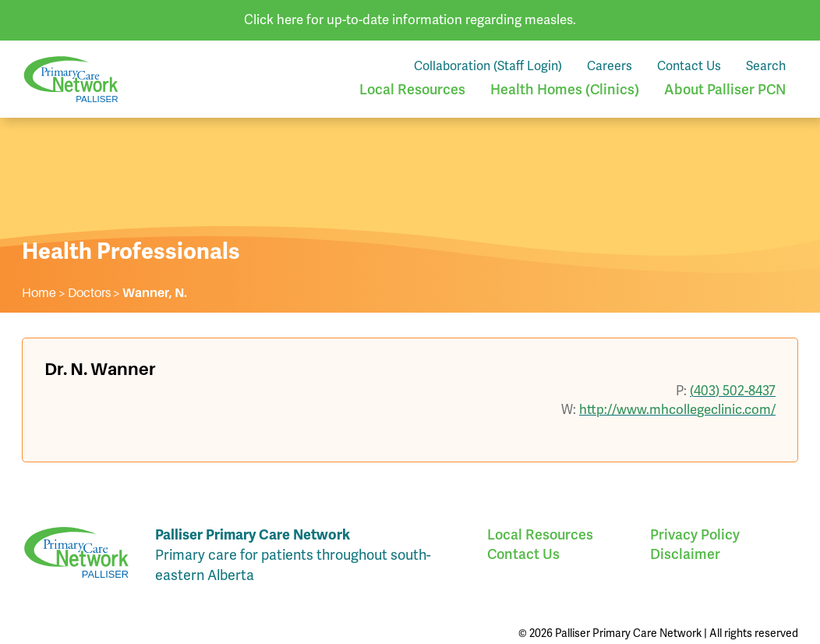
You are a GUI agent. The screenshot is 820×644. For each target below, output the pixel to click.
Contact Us (689, 66)
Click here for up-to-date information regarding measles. (410, 19)
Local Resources (412, 89)
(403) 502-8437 (733, 391)
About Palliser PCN (725, 89)
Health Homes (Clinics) (565, 89)
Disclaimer (685, 554)
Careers (610, 66)
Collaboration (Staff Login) (488, 66)
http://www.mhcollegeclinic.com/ (677, 409)
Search (766, 66)
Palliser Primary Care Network (71, 79)
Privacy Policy (695, 534)
